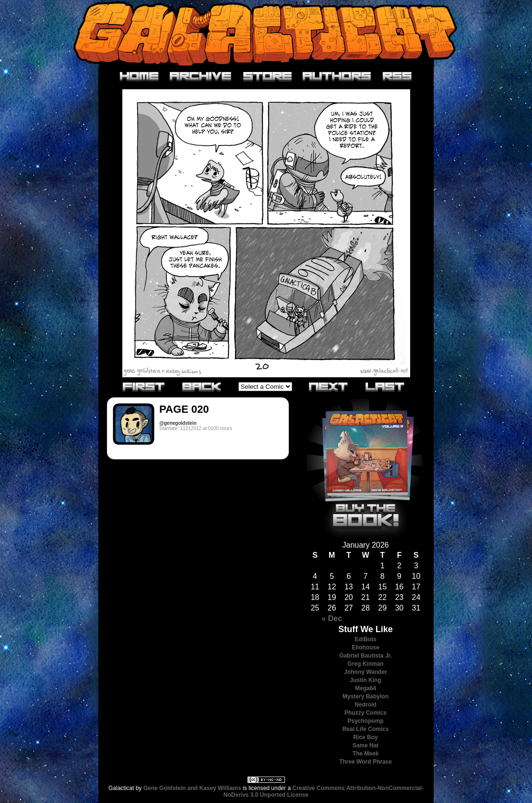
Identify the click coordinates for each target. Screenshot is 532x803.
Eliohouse (365, 647)
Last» (385, 386)
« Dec (332, 618)
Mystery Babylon (366, 696)
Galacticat (266, 33)
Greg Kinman (365, 664)
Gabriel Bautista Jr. (365, 656)
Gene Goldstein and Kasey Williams (192, 788)
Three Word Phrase (366, 762)
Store (267, 77)
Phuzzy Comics (366, 713)
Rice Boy (365, 737)
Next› (329, 386)
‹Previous (202, 386)
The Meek (366, 754)
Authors (337, 77)
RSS (397, 77)
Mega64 (366, 688)
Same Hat (366, 745)
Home (139, 77)
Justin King (365, 680)
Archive (201, 77)
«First (144, 386)
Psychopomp (365, 721)
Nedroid (365, 705)
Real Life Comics (366, 729)
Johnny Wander (366, 672)
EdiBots (365, 639)
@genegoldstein (178, 423)
